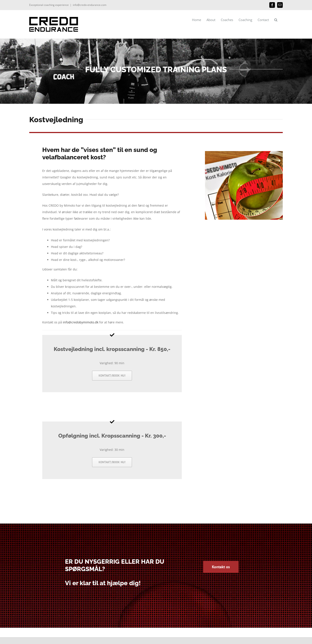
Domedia (52, 635)
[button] (276, 20)
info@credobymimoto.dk (81, 322)
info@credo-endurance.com (90, 5)
